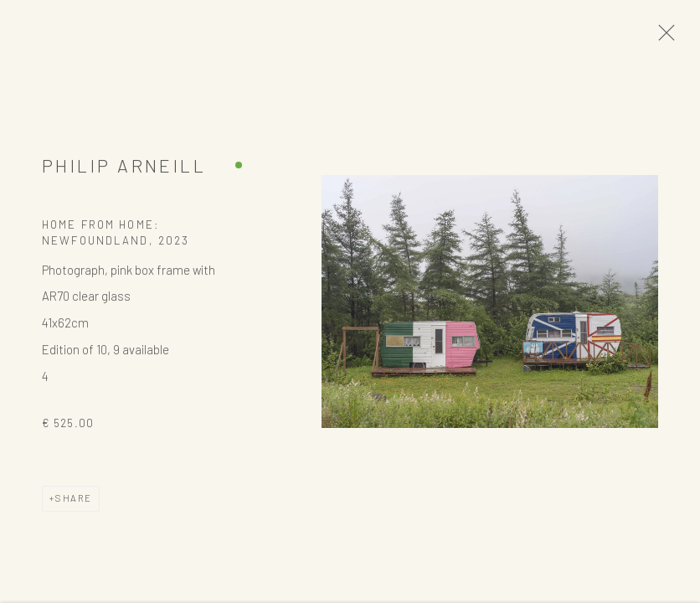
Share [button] (74, 503)
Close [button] (667, 38)
